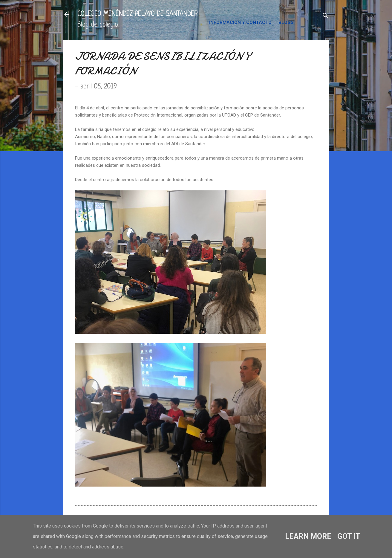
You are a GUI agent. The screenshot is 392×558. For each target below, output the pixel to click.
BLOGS (286, 22)
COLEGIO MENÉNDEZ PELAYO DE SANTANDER (138, 14)
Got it (349, 536)
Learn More (308, 536)
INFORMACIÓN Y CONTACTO (240, 22)
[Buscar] (325, 16)
